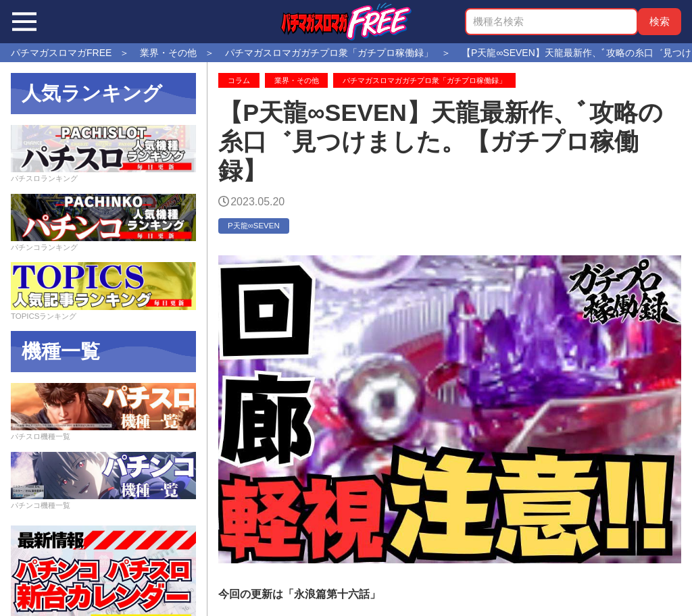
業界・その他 (297, 80)
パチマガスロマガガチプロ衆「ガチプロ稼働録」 (424, 80)
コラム (239, 80)
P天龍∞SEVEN (254, 226)
